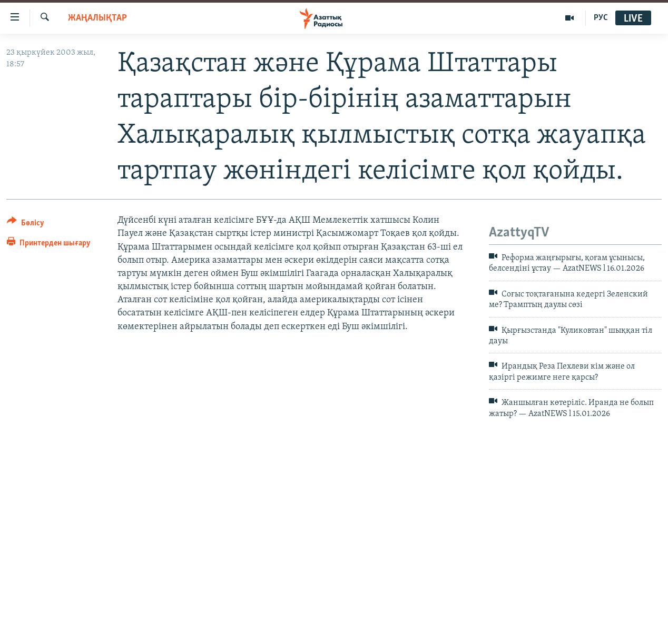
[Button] (26, 225)
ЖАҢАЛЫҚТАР (97, 18)
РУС (601, 18)
